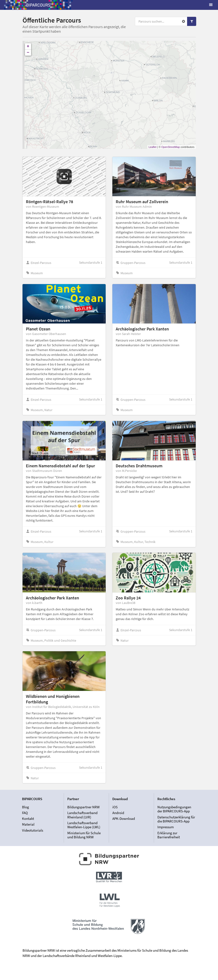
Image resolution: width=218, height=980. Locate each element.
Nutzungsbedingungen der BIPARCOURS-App (174, 809)
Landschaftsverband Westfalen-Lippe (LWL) (84, 825)
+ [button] (28, 46)
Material (28, 824)
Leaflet (152, 147)
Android (118, 813)
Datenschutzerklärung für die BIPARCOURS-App (176, 819)
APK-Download (124, 819)
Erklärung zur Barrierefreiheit (169, 835)
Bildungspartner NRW (83, 807)
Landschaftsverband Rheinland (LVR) (82, 815)
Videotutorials (33, 830)
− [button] (28, 53)
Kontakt (28, 819)
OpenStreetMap (171, 147)
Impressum (166, 827)
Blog (26, 807)
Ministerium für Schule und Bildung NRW (84, 835)
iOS (115, 807)
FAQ (25, 813)
